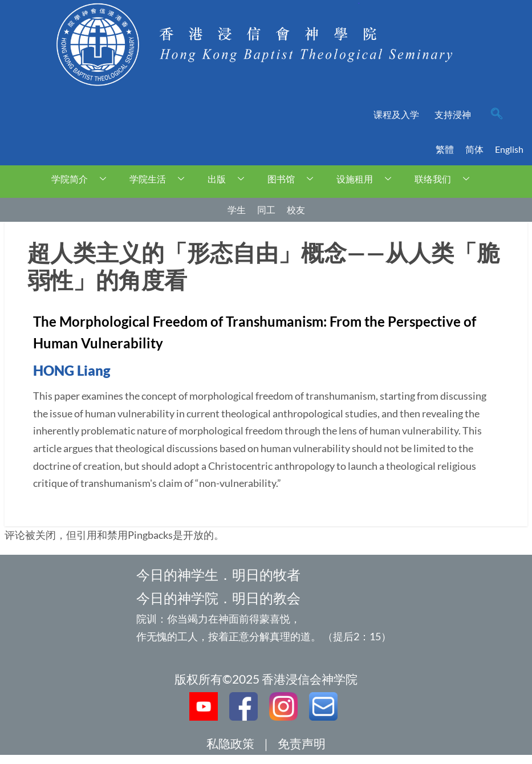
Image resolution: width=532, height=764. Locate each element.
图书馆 (295, 179)
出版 (230, 179)
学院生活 (161, 179)
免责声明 (302, 743)
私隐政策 (230, 743)
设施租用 (368, 179)
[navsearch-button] (497, 115)
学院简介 (83, 179)
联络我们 (446, 179)
